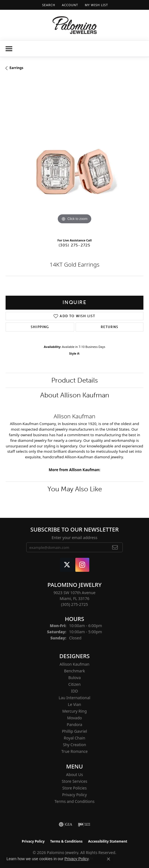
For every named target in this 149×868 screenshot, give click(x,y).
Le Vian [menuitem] (74, 704)
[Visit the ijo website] (84, 824)
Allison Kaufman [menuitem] (75, 664)
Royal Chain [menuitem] (75, 738)
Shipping (40, 327)
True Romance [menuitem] (74, 751)
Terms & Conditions (66, 841)
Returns (110, 327)
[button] (48, 5)
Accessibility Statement (108, 841)
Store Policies (74, 788)
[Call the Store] (75, 604)
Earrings (16, 68)
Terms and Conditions (74, 801)
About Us (74, 775)
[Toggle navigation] (9, 49)
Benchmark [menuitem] (74, 671)
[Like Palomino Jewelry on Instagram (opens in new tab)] (82, 565)
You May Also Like (75, 489)
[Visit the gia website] (66, 824)
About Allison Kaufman (75, 395)
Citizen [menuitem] (74, 684)
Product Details (75, 380)
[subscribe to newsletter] (115, 547)
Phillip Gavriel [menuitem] (74, 731)
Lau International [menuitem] (74, 698)
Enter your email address (74, 538)
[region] (74, 156)
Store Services (74, 781)
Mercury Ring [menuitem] (74, 711)
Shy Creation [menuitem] (74, 745)
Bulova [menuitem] (75, 678)
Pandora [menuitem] (74, 724)
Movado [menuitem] (75, 718)
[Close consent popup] (109, 859)
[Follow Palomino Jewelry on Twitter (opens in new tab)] (67, 565)
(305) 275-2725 (75, 245)
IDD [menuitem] (74, 691)
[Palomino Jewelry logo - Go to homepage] (75, 25)
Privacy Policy (74, 795)
